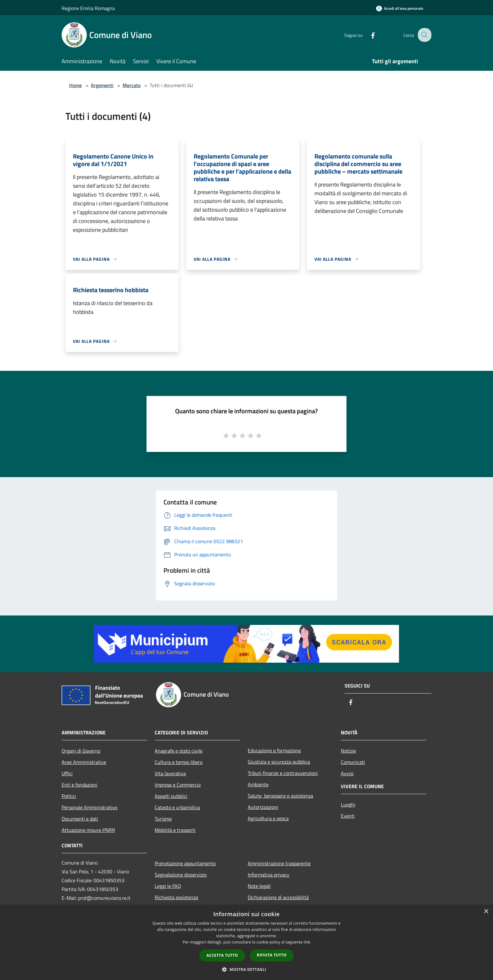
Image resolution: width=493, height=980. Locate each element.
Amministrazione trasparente (279, 863)
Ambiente (258, 784)
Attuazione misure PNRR (88, 830)
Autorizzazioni (263, 807)
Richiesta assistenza (176, 897)
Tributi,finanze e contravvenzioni (283, 773)
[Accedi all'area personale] (400, 8)
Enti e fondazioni (80, 785)
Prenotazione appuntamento (185, 863)
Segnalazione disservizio (181, 875)
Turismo (163, 819)
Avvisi (347, 773)
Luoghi (348, 805)
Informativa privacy (269, 875)
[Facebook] (368, 35)
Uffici (67, 773)
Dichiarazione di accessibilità (278, 897)
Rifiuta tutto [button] (272, 955)
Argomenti (102, 85)
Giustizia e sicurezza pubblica (279, 762)
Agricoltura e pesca (268, 818)
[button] (246, 969)
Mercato (132, 85)
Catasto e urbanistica (177, 807)
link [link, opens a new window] (307, 942)
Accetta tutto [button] (222, 955)
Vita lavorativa (170, 773)
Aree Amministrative (84, 762)
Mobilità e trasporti (175, 830)
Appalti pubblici (171, 796)
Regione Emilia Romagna (88, 8)
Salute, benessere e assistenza (280, 796)
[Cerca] (424, 35)
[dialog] (246, 942)
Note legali (259, 886)
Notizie (348, 751)
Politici (69, 796)
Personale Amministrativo (89, 807)
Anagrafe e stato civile (179, 751)
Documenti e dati (80, 819)
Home (75, 85)
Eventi (348, 816)
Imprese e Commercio (178, 785)
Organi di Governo (81, 751)
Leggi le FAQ (168, 886)
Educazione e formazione (274, 750)
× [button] (486, 912)
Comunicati (353, 762)
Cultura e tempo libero (179, 762)
